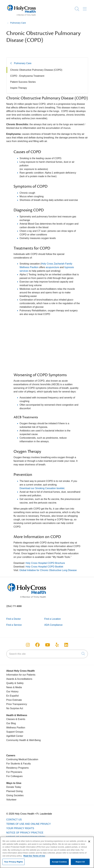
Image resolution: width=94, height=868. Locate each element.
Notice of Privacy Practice (25, 833)
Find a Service (14, 625)
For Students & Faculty (19, 764)
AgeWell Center (15, 736)
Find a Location (53, 619)
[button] (85, 8)
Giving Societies (15, 795)
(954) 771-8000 (14, 606)
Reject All (80, 862)
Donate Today (14, 787)
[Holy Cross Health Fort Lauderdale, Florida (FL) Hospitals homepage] (21, 16)
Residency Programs (18, 768)
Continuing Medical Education (22, 759)
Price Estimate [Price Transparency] (14, 700)
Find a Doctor (14, 619)
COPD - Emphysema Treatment (27, 76)
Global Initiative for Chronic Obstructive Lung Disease (48, 570)
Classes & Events (16, 719)
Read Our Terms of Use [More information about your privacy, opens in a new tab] (34, 856)
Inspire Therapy (19, 88)
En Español (13, 696)
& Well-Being (33, 740)
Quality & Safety (15, 683)
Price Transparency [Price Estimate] (17, 704)
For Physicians (14, 772)
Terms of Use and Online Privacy (29, 824)
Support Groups (15, 732)
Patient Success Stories (23, 82)
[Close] (89, 841)
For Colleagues (15, 776)
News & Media (14, 687)
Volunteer (11, 800)
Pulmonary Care (23, 63)
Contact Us (14, 820)
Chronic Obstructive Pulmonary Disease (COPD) (36, 70)
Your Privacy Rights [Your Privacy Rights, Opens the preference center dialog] (14, 862)
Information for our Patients (21, 675)
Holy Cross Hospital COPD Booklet (45, 567)
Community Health (16, 740)
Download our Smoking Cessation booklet (42, 488)
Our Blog (11, 723)
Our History (12, 692)
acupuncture (52, 267)
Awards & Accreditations (19, 679)
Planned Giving (15, 791)
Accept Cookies (59, 862)
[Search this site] (47, 654)
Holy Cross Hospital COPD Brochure (45, 563)
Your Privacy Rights (20, 828)
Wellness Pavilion (16, 728)
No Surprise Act (15, 708)
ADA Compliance (53, 625)
